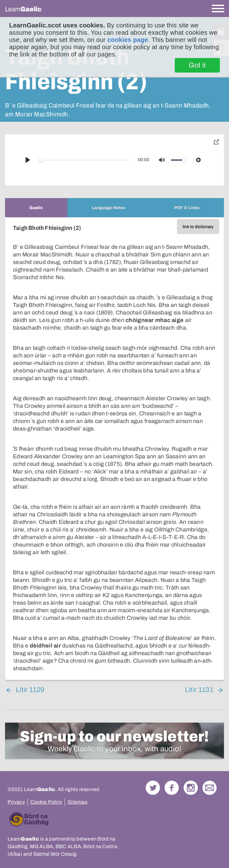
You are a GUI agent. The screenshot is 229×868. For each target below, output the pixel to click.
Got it (197, 65)
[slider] (85, 160)
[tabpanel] (115, 449)
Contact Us (210, 788)
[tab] (36, 208)
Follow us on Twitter (153, 788)
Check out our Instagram (191, 788)
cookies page (128, 40)
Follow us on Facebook (172, 788)
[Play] (28, 160)
